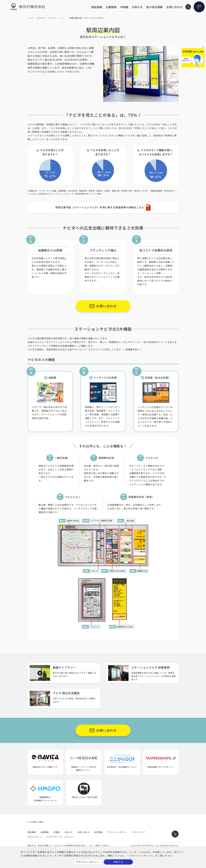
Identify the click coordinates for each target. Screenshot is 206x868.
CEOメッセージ (35, 837)
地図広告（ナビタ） (57, 18)
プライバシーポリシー (117, 832)
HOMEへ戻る (37, 822)
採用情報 (98, 832)
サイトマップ (139, 832)
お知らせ (137, 7)
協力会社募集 (155, 7)
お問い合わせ (174, 7)
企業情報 (111, 7)
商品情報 (97, 7)
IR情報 (124, 7)
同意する (118, 862)
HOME (31, 18)
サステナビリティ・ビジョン (60, 837)
